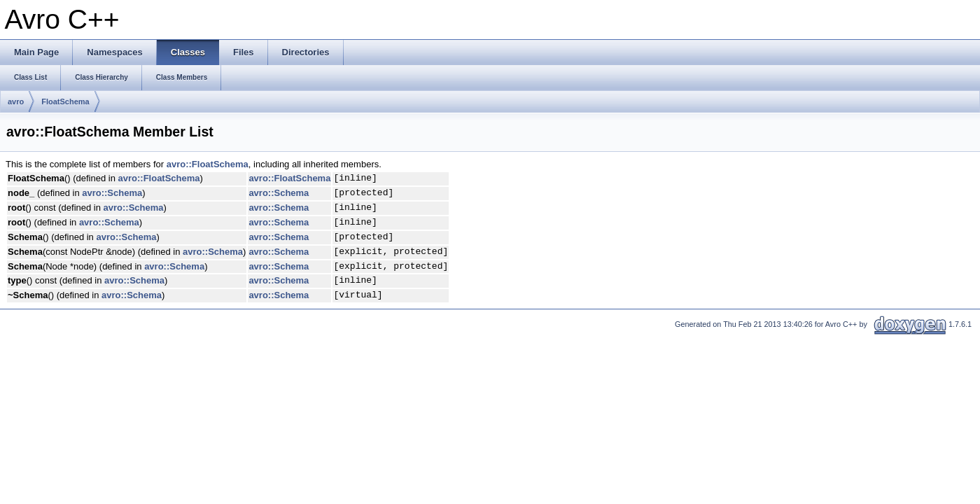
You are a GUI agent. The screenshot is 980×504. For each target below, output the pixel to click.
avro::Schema (112, 193)
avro (16, 101)
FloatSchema (65, 101)
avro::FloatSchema (208, 164)
